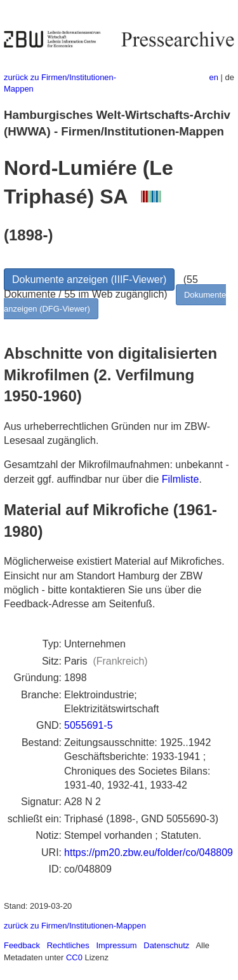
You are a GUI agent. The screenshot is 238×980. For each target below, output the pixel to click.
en (214, 77)
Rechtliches (68, 945)
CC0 (74, 957)
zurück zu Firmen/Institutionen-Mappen (75, 926)
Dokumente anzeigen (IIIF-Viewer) (89, 280)
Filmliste (181, 479)
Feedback (22, 945)
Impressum (116, 945)
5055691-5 (89, 725)
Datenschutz (166, 945)
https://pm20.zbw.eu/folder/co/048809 (149, 852)
